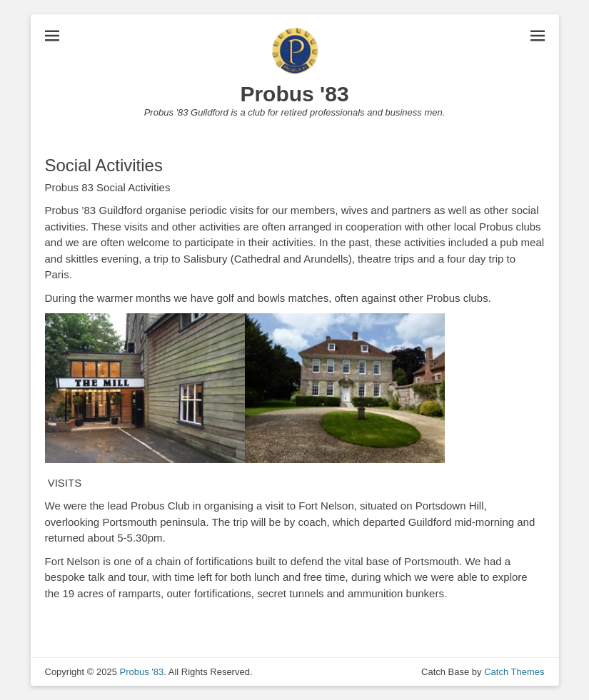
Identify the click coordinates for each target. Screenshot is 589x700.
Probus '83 (294, 94)
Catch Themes (514, 672)
